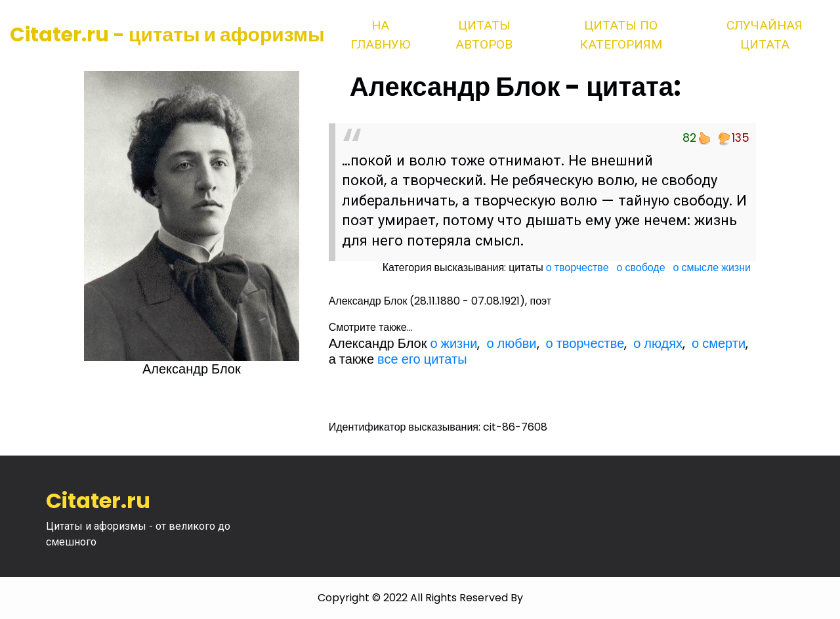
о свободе (641, 267)
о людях (658, 343)
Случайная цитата (765, 35)
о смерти (719, 343)
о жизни (453, 343)
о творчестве (577, 267)
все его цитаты (422, 359)
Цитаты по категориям (621, 35)
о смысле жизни (712, 267)
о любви (511, 343)
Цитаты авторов (484, 35)
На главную (380, 35)
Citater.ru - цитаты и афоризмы (167, 35)
